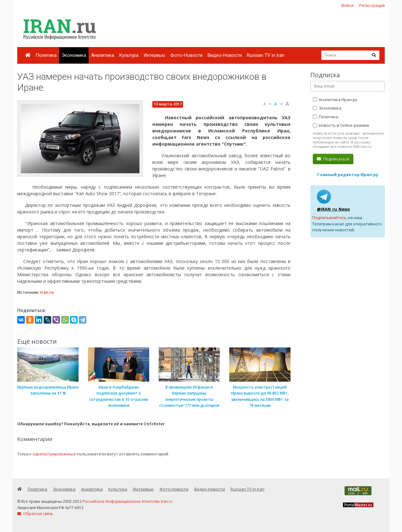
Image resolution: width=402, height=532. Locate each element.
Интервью (154, 55)
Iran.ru (47, 292)
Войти (348, 5)
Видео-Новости (225, 55)
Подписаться (333, 159)
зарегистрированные (54, 454)
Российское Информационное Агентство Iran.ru (128, 501)
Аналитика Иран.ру (335, 99)
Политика (46, 55)
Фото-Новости (186, 55)
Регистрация (372, 5)
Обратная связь (35, 514)
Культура (129, 55)
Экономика (74, 55)
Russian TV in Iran (266, 55)
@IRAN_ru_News (333, 209)
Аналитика (103, 55)
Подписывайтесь (329, 218)
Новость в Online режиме (341, 125)
